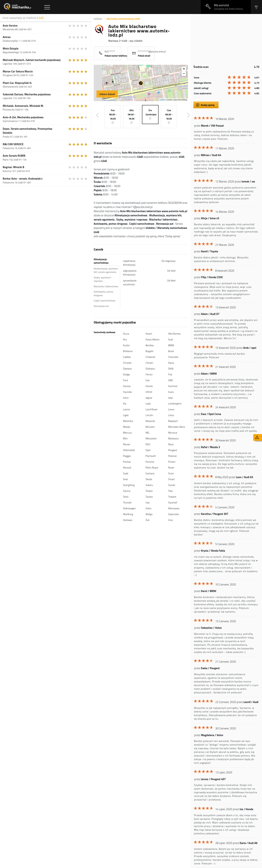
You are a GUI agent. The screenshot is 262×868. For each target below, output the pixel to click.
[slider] (78, 26)
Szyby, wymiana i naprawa (102, 279)
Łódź (40, 18)
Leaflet (162, 100)
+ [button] (184, 69)
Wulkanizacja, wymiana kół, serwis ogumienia (106, 270)
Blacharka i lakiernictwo (106, 286)
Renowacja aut (101, 306)
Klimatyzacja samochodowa (101, 261)
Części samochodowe (105, 301)
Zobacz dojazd (107, 94)
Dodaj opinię (208, 105)
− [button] (184, 74)
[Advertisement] (226, 39)
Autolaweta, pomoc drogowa (104, 293)
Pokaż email (144, 56)
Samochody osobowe (105, 332)
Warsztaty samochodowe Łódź (123, 19)
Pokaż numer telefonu (116, 56)
